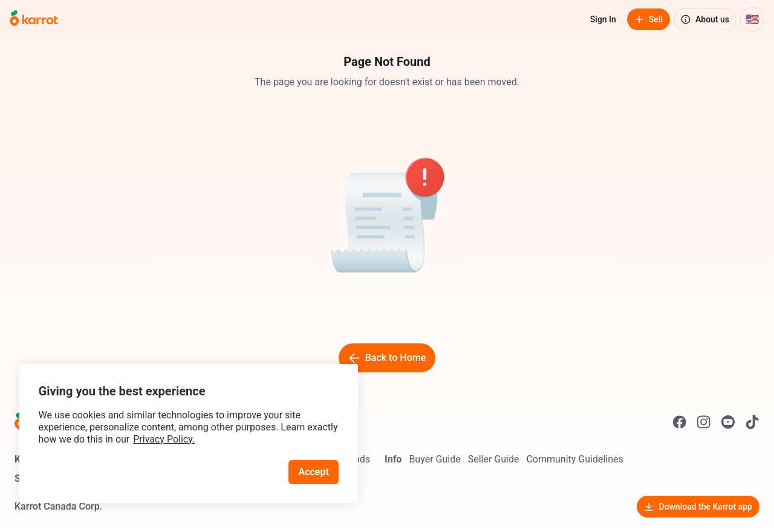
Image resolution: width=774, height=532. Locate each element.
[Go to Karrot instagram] (704, 422)
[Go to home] (34, 19)
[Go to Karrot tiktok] (752, 422)
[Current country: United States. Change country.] (752, 19)
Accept (314, 471)
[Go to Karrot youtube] (728, 422)
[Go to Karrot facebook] (680, 422)
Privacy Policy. (164, 439)
